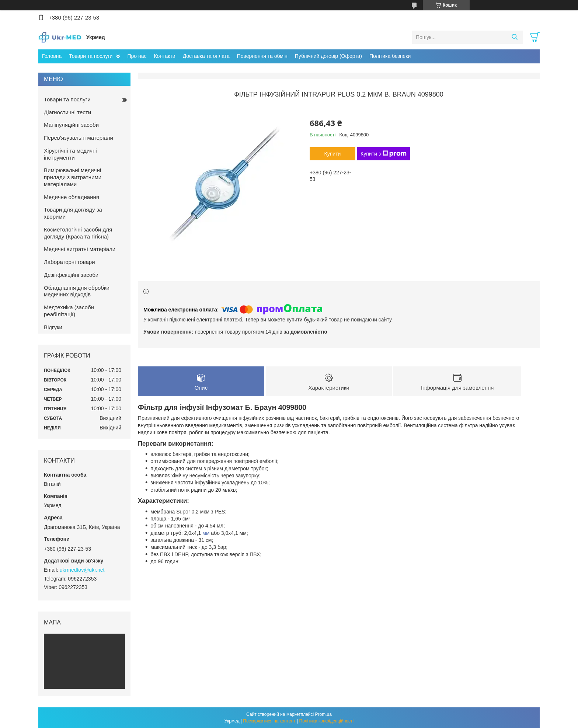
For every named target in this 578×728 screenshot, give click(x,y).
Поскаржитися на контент (269, 721)
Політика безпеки (390, 56)
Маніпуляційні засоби (71, 125)
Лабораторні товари (69, 262)
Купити (333, 154)
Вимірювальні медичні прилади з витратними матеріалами (73, 177)
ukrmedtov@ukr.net (82, 570)
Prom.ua (323, 714)
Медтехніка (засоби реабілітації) (69, 311)
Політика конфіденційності (327, 721)
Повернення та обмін (262, 56)
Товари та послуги (91, 56)
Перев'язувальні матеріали (79, 138)
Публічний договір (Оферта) (328, 56)
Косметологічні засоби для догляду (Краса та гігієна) (78, 233)
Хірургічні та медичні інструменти (70, 154)
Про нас (137, 56)
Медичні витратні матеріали (80, 249)
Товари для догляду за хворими (73, 213)
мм (206, 533)
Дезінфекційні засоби (71, 275)
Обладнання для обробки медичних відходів (77, 291)
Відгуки (53, 327)
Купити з (384, 154)
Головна (52, 56)
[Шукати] (514, 37)
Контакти (164, 56)
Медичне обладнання (72, 197)
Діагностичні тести (67, 112)
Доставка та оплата (206, 56)
